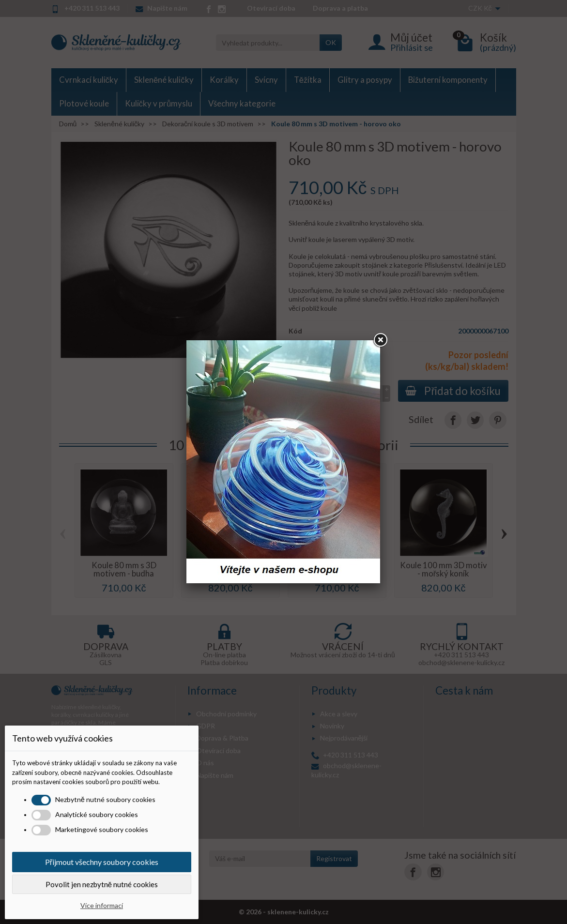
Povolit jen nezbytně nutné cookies (102, 884)
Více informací (102, 905)
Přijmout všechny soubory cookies (102, 862)
